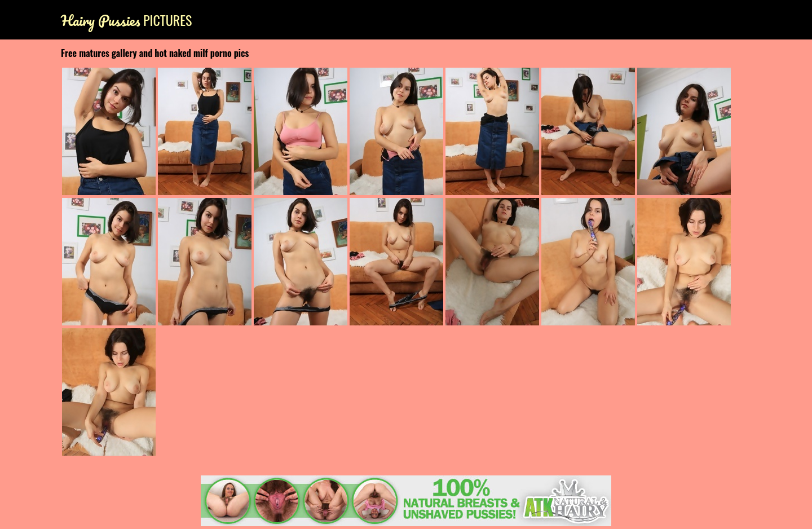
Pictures (126, 20)
